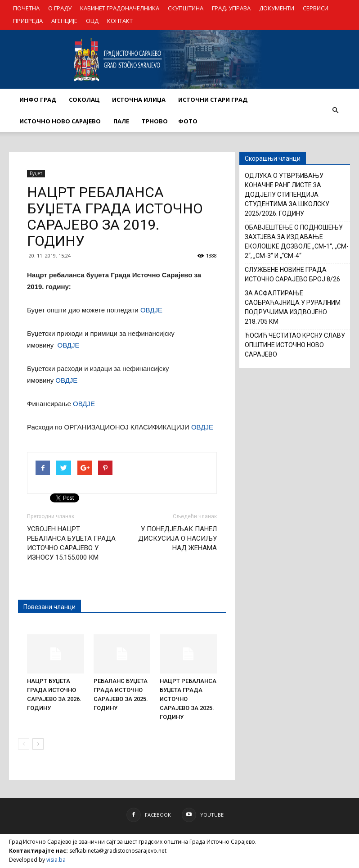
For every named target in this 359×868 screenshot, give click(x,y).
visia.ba (56, 860)
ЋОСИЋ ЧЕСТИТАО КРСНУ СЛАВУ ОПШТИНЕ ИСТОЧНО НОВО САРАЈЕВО (295, 345)
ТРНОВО (155, 121)
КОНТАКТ (120, 21)
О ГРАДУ (60, 8)
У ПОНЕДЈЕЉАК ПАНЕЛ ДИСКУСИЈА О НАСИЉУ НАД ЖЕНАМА (177, 538)
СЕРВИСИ (316, 8)
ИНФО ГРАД (38, 99)
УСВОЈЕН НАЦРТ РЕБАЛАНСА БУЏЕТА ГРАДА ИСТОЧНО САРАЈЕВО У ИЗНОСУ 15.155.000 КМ (71, 543)
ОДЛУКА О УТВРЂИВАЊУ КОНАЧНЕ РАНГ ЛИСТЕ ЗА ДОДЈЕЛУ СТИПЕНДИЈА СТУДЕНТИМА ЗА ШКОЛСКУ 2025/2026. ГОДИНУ (287, 194)
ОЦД (92, 21)
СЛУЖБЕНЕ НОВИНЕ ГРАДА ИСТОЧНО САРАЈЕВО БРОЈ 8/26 (292, 274)
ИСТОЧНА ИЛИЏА (139, 99)
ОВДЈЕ (151, 310)
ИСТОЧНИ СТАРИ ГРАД (213, 99)
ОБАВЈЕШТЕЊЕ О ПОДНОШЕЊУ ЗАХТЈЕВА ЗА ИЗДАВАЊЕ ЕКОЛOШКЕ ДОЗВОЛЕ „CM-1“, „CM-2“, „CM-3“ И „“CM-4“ (297, 242)
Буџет (36, 173)
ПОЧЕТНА (26, 8)
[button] (335, 110)
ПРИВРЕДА (28, 21)
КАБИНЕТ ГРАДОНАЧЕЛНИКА (120, 8)
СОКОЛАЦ (84, 99)
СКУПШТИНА (186, 8)
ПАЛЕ (121, 121)
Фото (188, 121)
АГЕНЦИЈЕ (64, 21)
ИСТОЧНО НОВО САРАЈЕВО (60, 121)
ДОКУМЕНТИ (277, 8)
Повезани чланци (49, 607)
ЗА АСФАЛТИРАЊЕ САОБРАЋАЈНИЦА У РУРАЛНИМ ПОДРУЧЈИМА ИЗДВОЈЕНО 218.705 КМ (293, 307)
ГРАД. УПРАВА (231, 8)
